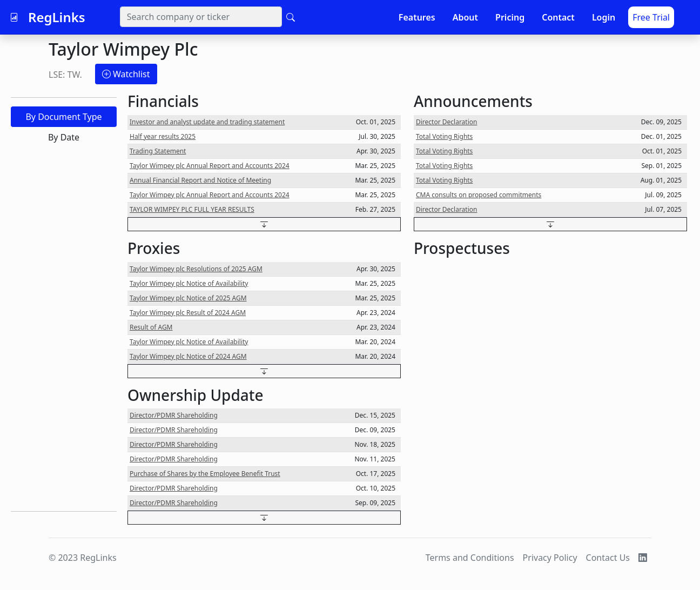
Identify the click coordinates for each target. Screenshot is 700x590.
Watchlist (126, 74)
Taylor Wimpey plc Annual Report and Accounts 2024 (210, 166)
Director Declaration (446, 122)
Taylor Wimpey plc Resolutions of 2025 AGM (196, 269)
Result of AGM (151, 327)
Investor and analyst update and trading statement (207, 122)
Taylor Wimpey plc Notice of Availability (189, 283)
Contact (558, 17)
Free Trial (651, 17)
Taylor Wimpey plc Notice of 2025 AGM (188, 298)
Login (604, 17)
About (465, 17)
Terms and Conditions (470, 558)
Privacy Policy (550, 558)
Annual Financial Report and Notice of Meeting (200, 180)
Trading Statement (158, 151)
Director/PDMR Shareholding (174, 415)
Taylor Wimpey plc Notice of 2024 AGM (188, 356)
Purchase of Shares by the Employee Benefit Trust (205, 474)
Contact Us (608, 558)
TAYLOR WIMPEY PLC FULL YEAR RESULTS (192, 209)
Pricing (510, 17)
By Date (64, 137)
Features (417, 17)
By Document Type (63, 117)
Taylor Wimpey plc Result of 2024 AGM (188, 313)
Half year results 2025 (163, 136)
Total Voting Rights (444, 136)
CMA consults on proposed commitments (479, 195)
